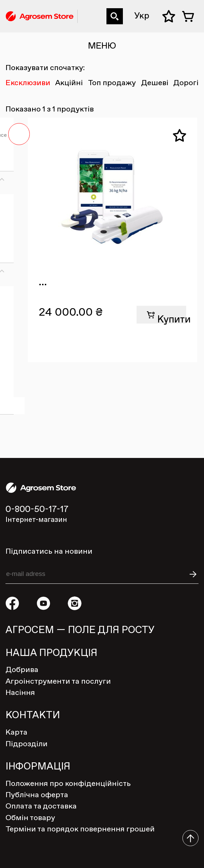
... (43, 282)
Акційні (69, 83)
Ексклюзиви (28, 83)
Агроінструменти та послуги (58, 682)
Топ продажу (112, 83)
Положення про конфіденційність (68, 784)
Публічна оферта (37, 795)
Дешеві (155, 83)
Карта (16, 733)
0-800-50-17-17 (82, 8)
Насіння (20, 693)
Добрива (22, 670)
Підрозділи (27, 744)
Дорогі (186, 83)
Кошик (190, 16)
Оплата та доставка (41, 806)
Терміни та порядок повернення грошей (80, 829)
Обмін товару (30, 818)
